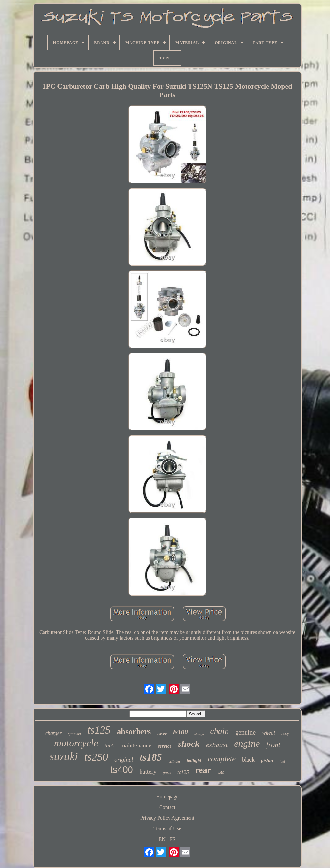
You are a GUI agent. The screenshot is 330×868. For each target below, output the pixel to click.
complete (222, 759)
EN (162, 839)
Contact (167, 807)
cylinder (175, 761)
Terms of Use (167, 829)
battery (148, 771)
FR (173, 839)
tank (109, 746)
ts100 (180, 732)
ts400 (122, 770)
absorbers (134, 731)
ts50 (221, 772)
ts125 (99, 730)
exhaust (217, 745)
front (273, 745)
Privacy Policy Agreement (167, 818)
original (124, 760)
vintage (199, 734)
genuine (245, 732)
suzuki (64, 757)
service (165, 746)
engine (247, 743)
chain (219, 731)
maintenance (136, 745)
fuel (282, 761)
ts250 (96, 757)
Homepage (167, 797)
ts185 (151, 757)
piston (267, 760)
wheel (268, 733)
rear (203, 770)
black (248, 760)
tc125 (183, 772)
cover (162, 733)
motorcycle (76, 743)
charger (53, 733)
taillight (194, 760)
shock (189, 744)
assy (285, 733)
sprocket (74, 734)
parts (167, 773)
